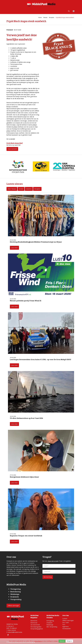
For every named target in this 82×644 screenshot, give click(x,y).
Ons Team (66, 622)
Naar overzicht (12, 149)
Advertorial (34, 623)
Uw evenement (35, 625)
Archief (21, 189)
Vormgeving (50, 621)
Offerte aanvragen (13, 606)
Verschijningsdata (36, 627)
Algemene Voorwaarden (67, 628)
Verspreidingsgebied (37, 629)
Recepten (37, 189)
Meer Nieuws (12, 189)
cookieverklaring (38, 641)
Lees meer (14, 248)
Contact (65, 618)
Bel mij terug (48, 577)
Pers (64, 625)
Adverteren (34, 621)
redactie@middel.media (15, 632)
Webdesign (50, 625)
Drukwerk (49, 623)
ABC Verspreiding (52, 627)
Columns (29, 189)
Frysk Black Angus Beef (15, 143)
